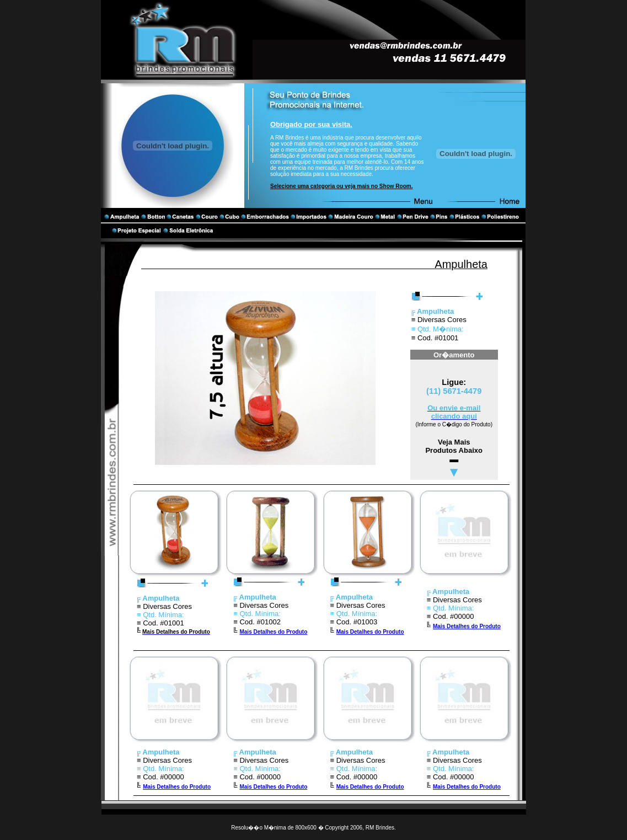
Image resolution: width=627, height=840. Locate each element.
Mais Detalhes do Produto (273, 632)
